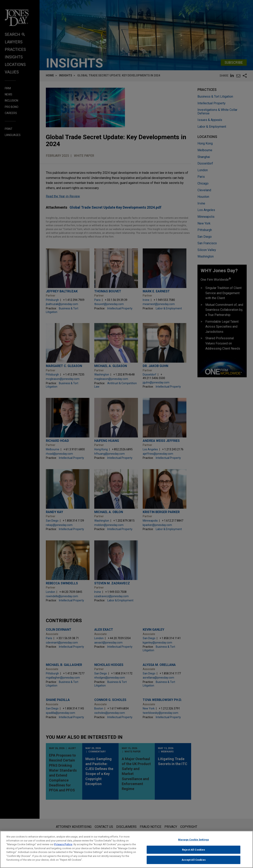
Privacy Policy (63, 845)
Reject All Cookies (194, 850)
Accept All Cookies (194, 860)
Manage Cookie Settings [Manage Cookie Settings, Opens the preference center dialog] (194, 840)
